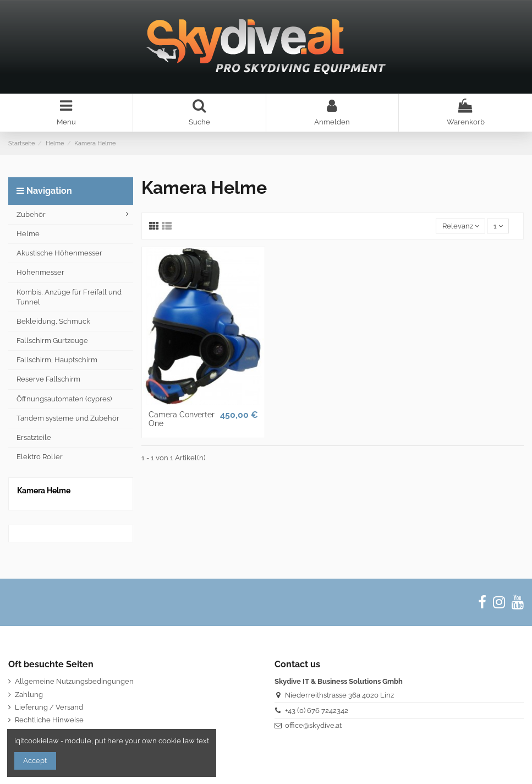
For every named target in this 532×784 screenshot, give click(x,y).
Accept (35, 761)
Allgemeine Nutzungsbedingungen (74, 681)
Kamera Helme (44, 491)
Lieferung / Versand (49, 707)
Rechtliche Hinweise (49, 720)
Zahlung (29, 695)
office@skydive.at (313, 725)
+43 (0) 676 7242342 (317, 710)
